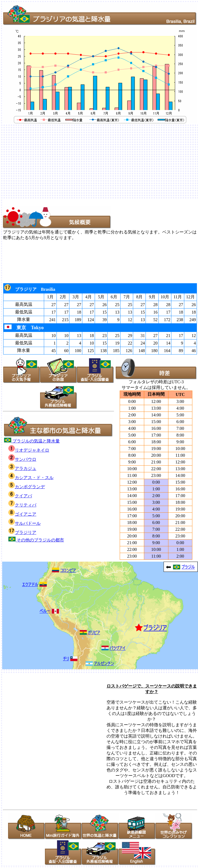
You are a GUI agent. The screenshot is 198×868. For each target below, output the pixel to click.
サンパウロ (22, 459)
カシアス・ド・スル (31, 478)
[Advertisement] (73, 162)
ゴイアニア (22, 514)
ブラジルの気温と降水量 (32, 441)
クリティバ (22, 505)
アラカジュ (22, 468)
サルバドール (24, 523)
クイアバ (20, 496)
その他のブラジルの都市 (36, 540)
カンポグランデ (27, 487)
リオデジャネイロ (29, 450)
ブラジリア (22, 532)
